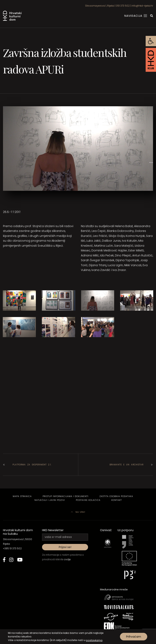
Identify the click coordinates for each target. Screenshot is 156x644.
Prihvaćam (134, 637)
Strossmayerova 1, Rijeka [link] (100, 6)
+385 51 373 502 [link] (12, 548)
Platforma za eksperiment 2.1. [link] (32, 465)
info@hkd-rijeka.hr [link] (142, 6)
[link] (151, 41)
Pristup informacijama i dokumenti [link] (66, 496)
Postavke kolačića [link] (88, 500)
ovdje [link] (67, 559)
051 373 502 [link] (123, 6)
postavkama (94, 640)
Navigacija (136, 16)
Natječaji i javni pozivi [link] (50, 500)
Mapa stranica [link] (22, 496)
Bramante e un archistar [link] (127, 465)
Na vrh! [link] (78, 512)
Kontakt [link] (117, 500)
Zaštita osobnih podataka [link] (116, 496)
